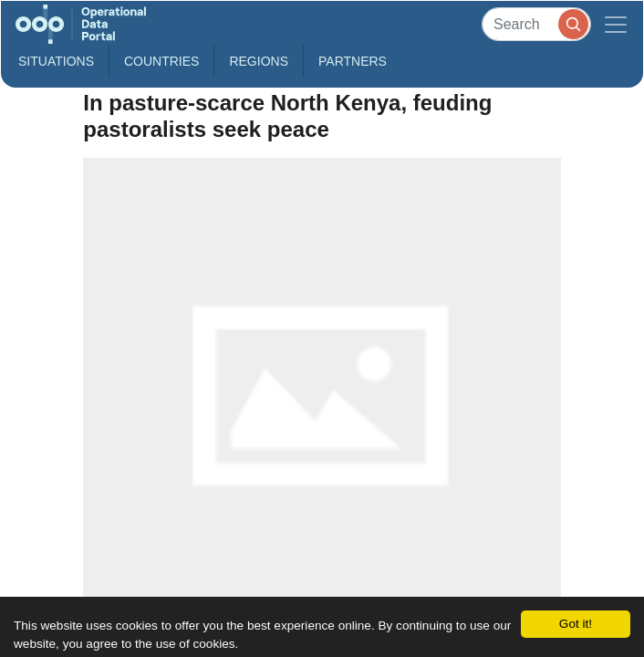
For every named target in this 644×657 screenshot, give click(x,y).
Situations (56, 61)
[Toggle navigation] (616, 24)
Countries (161, 61)
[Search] (536, 24)
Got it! (576, 624)
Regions (259, 61)
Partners (353, 61)
